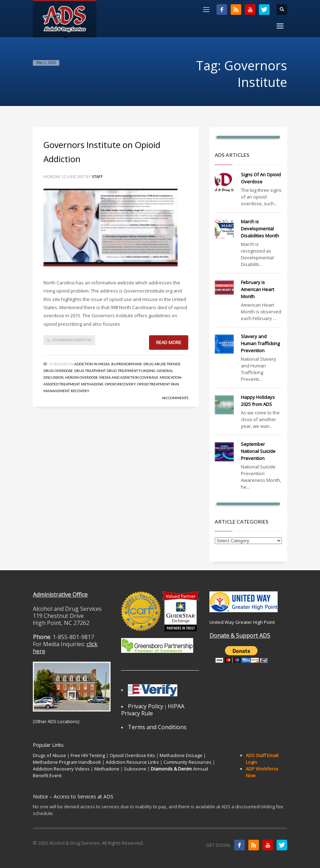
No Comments (175, 398)
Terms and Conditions (157, 727)
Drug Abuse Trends (162, 364)
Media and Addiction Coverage (129, 377)
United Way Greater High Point (242, 622)
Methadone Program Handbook (67, 762)
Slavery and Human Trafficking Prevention (260, 343)
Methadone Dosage (181, 755)
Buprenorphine (127, 364)
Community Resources (188, 762)
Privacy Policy (146, 706)
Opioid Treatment (153, 384)
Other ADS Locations (56, 721)
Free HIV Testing (88, 755)
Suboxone (135, 769)
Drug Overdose (58, 371)
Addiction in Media (92, 364)
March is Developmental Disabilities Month (260, 229)
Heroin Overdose (81, 377)
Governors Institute (72, 340)
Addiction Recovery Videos (61, 769)
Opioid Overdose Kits (132, 755)
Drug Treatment (90, 371)
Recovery (80, 391)
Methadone (92, 384)
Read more (169, 342)
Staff (97, 176)
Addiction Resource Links (132, 762)
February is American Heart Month (257, 289)
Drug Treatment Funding (131, 371)
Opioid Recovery (120, 384)
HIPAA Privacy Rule (153, 710)
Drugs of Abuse (49, 755)
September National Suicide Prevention (258, 451)
